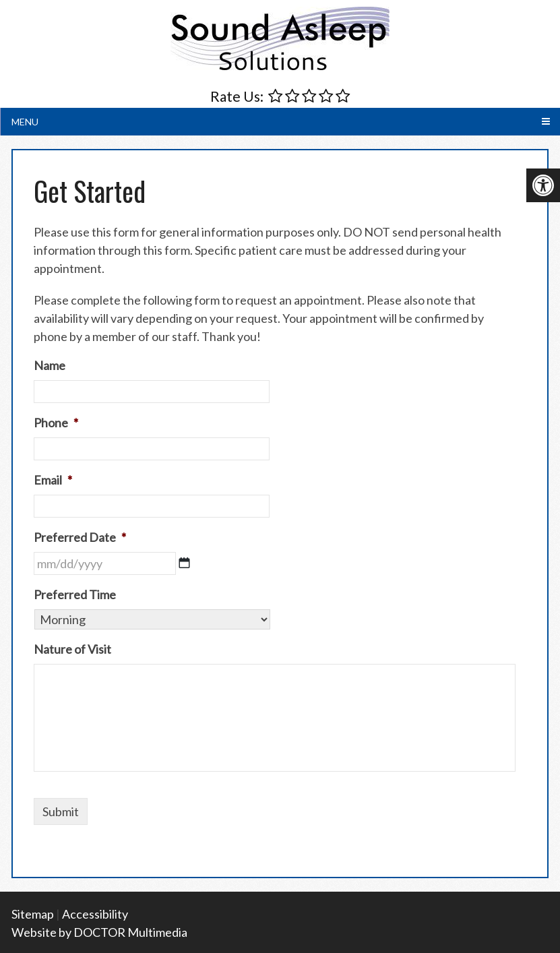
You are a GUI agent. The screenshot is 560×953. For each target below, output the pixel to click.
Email (53, 480)
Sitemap (33, 914)
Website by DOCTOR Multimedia (99, 932)
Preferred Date (80, 537)
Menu (25, 122)
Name (50, 365)
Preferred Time (75, 594)
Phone (56, 423)
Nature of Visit (72, 649)
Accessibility (95, 914)
